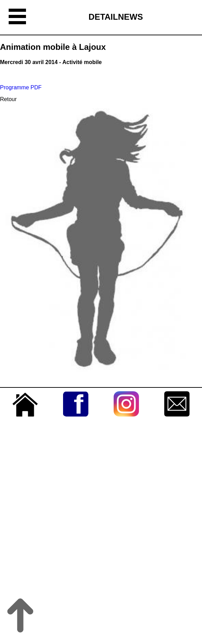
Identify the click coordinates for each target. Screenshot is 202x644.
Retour (8, 99)
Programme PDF (21, 87)
